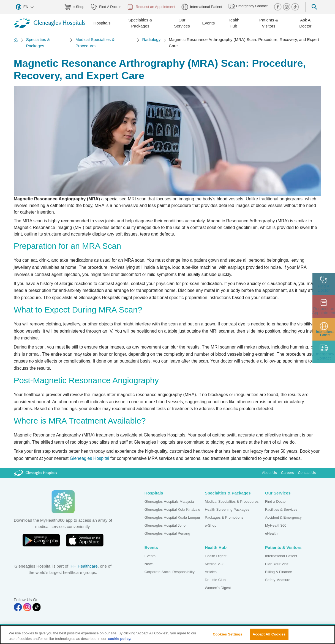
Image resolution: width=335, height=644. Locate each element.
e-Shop (211, 525)
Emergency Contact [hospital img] (248, 6)
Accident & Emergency (283, 517)
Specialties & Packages (38, 43)
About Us (269, 473)
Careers (288, 473)
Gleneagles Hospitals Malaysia (169, 501)
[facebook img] (278, 7)
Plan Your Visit (277, 564)
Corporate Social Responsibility (170, 572)
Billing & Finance (279, 572)
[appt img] (324, 307)
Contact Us (307, 473)
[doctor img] (324, 284)
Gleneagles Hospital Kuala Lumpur (172, 517)
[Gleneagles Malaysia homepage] (50, 23)
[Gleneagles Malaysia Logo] (35, 473)
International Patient (281, 556)
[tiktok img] (295, 7)
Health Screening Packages (227, 509)
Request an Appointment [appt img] (151, 7)
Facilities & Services (281, 509)
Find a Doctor (276, 501)
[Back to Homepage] (16, 43)
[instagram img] (287, 7)
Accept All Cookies (269, 637)
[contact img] (324, 352)
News (149, 564)
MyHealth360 (276, 525)
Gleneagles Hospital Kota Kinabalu (172, 509)
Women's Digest (218, 588)
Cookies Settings (228, 637)
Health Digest (216, 556)
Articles (211, 572)
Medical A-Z (214, 564)
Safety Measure (278, 580)
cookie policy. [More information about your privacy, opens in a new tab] (120, 641)
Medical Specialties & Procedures (95, 43)
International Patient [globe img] (202, 7)
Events (150, 556)
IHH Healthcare (84, 566)
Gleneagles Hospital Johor (166, 525)
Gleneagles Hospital (89, 458)
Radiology (151, 39)
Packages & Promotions (224, 517)
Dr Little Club (215, 580)
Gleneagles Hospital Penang (167, 533)
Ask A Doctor (305, 23)
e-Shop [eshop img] (74, 7)
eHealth (271, 533)
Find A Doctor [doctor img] (106, 7)
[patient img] (324, 329)
